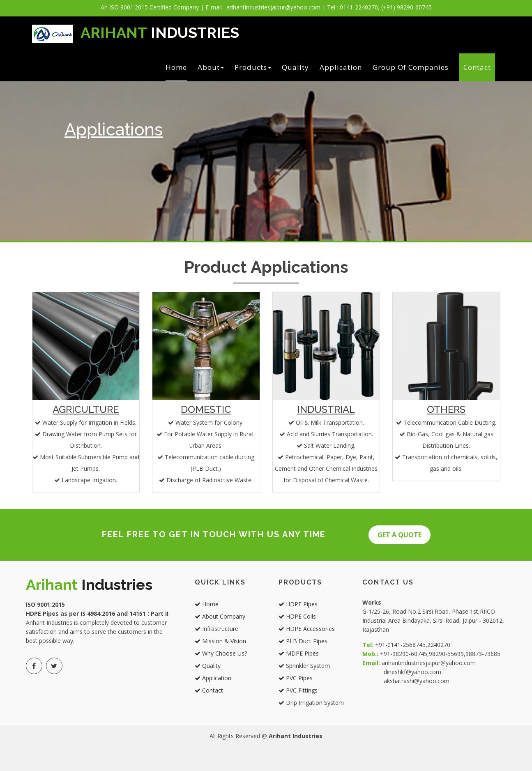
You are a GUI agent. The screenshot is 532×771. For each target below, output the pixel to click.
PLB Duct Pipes (303, 641)
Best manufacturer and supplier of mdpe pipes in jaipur (310, 749)
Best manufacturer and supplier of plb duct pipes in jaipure (290, 749)
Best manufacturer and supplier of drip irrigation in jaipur (352, 749)
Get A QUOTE (400, 535)
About (211, 67)
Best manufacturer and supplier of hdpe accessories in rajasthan (417, 749)
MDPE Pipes (299, 653)
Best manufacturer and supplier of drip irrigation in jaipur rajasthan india (204, 749)
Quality (295, 67)
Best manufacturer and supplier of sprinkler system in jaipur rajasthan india (177, 749)
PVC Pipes (296, 678)
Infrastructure (216, 629)
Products (253, 67)
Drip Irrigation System (311, 703)
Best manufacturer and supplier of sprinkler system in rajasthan (485, 749)
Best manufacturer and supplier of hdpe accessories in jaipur (268, 749)
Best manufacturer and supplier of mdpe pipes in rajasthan (462, 749)
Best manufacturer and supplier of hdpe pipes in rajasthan (373, 749)
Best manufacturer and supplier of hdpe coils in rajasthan (395, 749)
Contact (477, 67)
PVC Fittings (298, 690)
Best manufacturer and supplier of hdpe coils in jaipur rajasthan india (72, 749)
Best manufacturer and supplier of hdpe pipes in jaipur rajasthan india (45, 749)
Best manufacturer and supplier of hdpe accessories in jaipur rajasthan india (98, 749)
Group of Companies (411, 67)
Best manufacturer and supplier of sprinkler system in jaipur (332, 749)
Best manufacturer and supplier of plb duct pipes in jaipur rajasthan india (125, 749)
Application (341, 67)
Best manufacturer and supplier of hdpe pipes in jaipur (227, 749)
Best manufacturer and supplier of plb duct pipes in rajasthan (440, 749)
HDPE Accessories (307, 629)
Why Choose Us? (221, 653)
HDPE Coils (297, 616)
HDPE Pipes (298, 604)
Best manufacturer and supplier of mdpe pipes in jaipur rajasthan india (151, 749)
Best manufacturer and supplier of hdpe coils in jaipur (247, 749)
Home (176, 67)
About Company (220, 616)
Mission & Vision (220, 641)
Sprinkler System (304, 666)
